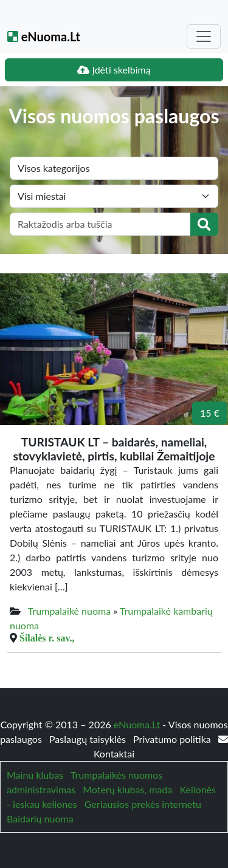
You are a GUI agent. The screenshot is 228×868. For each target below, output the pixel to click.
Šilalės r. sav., (47, 638)
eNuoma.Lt (44, 36)
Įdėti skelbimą (114, 70)
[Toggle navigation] (204, 36)
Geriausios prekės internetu (143, 804)
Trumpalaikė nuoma (69, 611)
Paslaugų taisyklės (89, 739)
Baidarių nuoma (40, 818)
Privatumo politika (173, 739)
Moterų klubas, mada (127, 789)
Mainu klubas (35, 775)
